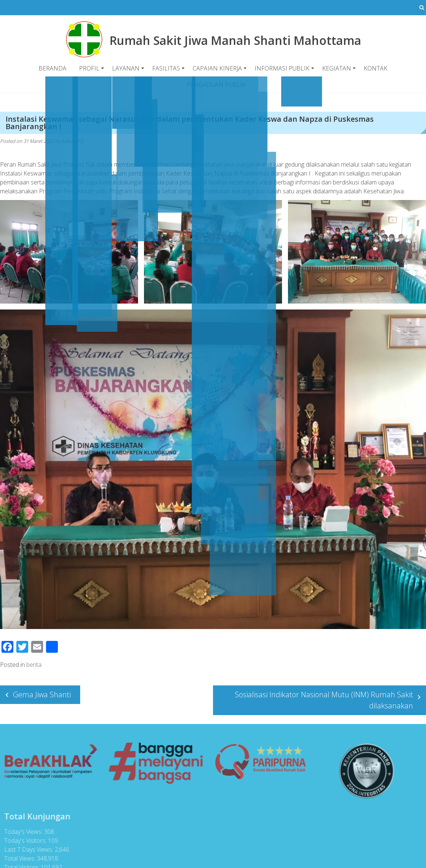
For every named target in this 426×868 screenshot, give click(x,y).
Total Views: (18, 858)
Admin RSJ (72, 141)
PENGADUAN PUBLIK (216, 85)
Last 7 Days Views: (27, 849)
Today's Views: (22, 832)
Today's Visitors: (24, 841)
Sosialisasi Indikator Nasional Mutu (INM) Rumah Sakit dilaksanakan (324, 700)
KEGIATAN (337, 68)
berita (34, 665)
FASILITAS (166, 68)
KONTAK (376, 68)
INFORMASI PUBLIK (282, 68)
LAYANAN (126, 68)
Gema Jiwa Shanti (42, 695)
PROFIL (89, 68)
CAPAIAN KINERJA (217, 68)
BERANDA (53, 68)
